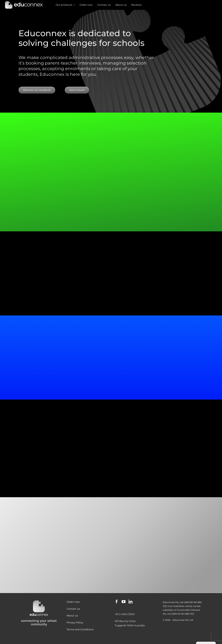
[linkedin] (131, 602)
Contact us (73, 609)
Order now (73, 602)
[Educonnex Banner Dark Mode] (24, 2)
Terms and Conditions (80, 629)
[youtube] (124, 602)
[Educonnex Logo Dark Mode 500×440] (39, 601)
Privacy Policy (75, 623)
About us (72, 616)
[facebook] (117, 602)
